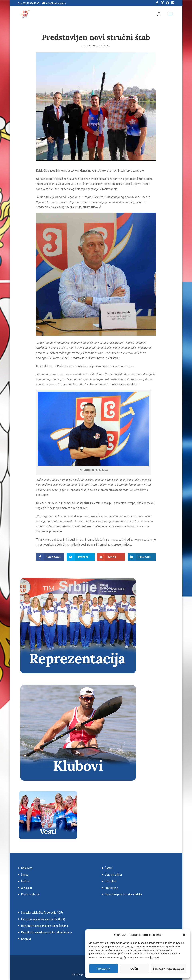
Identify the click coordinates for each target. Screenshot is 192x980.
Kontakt (26, 939)
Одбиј (134, 969)
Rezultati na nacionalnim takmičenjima (44, 926)
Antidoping (111, 888)
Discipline (111, 881)
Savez (25, 874)
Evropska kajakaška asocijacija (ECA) (43, 919)
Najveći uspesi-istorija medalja (123, 894)
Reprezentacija (30, 894)
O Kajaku (26, 888)
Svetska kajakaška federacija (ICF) (42, 913)
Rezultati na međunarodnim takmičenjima (46, 932)
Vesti (107, 45)
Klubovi (26, 881)
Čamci (108, 868)
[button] (184, 935)
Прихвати (103, 969)
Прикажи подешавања (168, 969)
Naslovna (27, 868)
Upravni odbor (113, 874)
